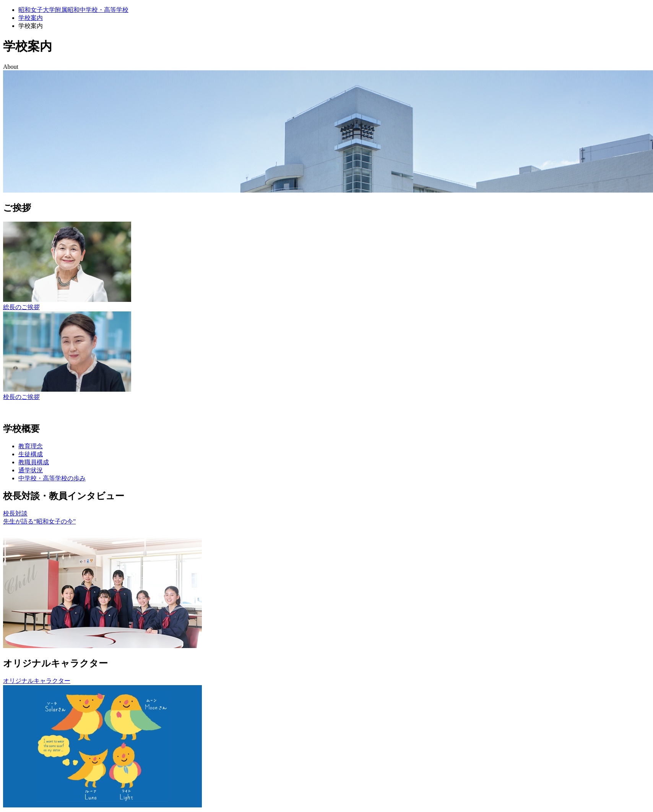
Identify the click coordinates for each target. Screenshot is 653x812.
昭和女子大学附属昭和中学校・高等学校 (73, 10)
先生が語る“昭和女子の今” (39, 521)
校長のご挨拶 (21, 397)
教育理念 (31, 446)
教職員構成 (34, 462)
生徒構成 (31, 454)
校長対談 (15, 513)
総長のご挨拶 (21, 307)
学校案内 (31, 18)
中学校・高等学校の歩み (52, 478)
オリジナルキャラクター (37, 681)
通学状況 (31, 470)
